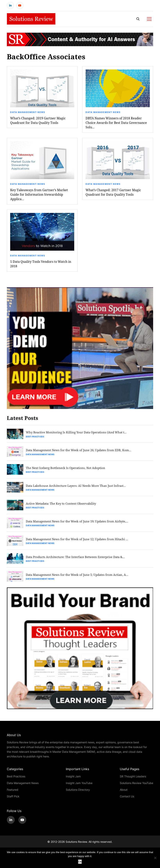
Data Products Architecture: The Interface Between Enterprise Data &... (80, 561)
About (124, 794)
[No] (155, 858)
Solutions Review (76, 846)
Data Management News (28, 113)
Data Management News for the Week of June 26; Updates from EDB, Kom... (83, 452)
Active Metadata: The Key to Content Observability (65, 506)
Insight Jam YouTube (79, 788)
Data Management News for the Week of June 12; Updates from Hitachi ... (81, 543)
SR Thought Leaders (133, 781)
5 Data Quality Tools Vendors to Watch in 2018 (41, 265)
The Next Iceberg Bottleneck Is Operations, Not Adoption (69, 470)
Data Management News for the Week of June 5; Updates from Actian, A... (81, 579)
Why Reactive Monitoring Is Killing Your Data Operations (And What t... (80, 434)
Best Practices (36, 438)
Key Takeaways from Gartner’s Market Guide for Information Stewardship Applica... (39, 196)
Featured (13, 794)
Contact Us (127, 801)
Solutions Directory (78, 794)
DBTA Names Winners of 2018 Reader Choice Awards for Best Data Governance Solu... (116, 124)
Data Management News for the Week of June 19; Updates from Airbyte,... (82, 525)
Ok (80, 862)
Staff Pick (13, 801)
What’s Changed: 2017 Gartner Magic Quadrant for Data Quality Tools (113, 193)
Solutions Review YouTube (136, 788)
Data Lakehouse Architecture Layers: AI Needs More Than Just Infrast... (80, 488)
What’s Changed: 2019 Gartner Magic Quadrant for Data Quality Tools (38, 122)
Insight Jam (73, 781)
